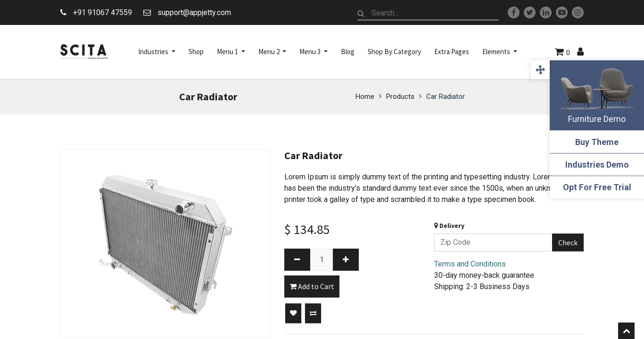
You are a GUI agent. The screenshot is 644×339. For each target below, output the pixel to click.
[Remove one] (297, 260)
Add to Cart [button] (312, 286)
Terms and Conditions (470, 264)
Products (400, 97)
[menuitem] (196, 52)
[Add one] (346, 260)
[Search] (361, 13)
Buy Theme (597, 142)
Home (365, 97)
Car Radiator (446, 97)
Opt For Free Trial (597, 187)
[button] (293, 314)
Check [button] (568, 242)
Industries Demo (597, 165)
